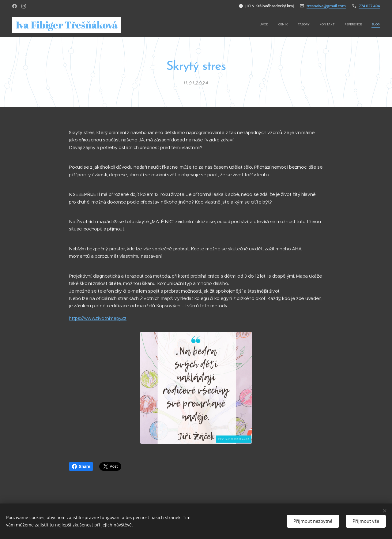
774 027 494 (369, 6)
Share (81, 466)
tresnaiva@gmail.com (326, 6)
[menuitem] (332, 25)
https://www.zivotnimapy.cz (98, 318)
